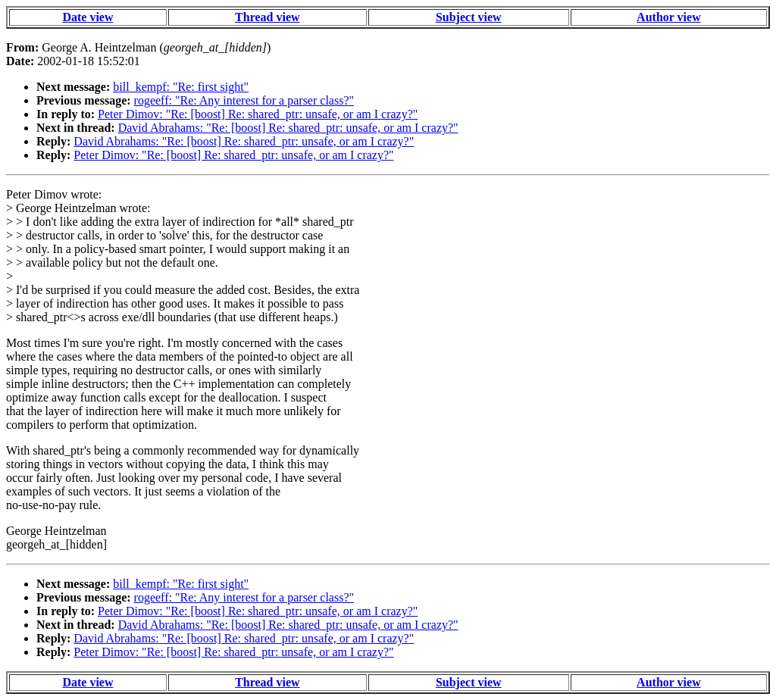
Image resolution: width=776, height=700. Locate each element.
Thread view (267, 17)
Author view (669, 17)
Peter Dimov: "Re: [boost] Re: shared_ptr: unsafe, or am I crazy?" (258, 114)
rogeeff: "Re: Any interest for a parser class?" (244, 100)
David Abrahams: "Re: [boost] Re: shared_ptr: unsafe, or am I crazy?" (288, 128)
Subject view (469, 17)
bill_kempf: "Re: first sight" (181, 87)
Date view (88, 17)
